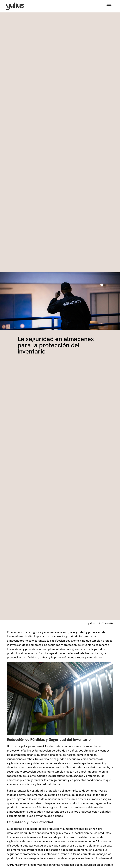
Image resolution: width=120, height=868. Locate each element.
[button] (109, 6)
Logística (90, 623)
